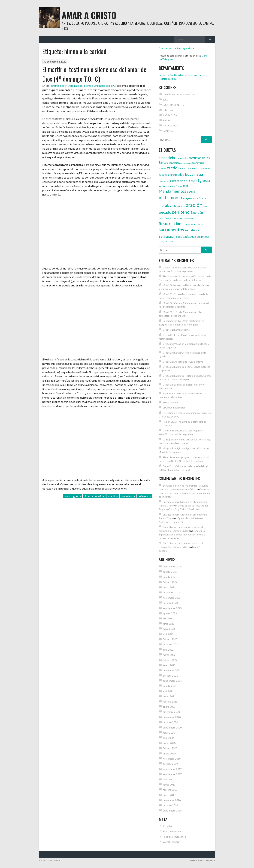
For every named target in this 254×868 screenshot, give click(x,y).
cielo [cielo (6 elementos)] (171, 158)
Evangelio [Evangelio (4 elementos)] (164, 181)
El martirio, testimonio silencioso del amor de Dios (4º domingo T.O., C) (94, 74)
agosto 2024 (170, 577)
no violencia (128, 496)
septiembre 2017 (172, 774)
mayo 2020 (169, 733)
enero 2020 (169, 753)
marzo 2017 (169, 785)
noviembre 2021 (172, 670)
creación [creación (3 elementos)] (163, 169)
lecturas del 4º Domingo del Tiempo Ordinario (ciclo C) (83, 86)
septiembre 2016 (172, 811)
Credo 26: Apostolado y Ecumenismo (183, 362)
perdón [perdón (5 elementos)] (198, 213)
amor (67, 496)
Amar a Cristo (89, 15)
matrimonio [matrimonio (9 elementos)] (170, 197)
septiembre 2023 (172, 608)
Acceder (167, 826)
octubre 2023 (170, 603)
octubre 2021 (170, 676)
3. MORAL (168, 110)
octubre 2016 (170, 805)
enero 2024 (169, 587)
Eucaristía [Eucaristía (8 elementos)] (194, 174)
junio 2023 (169, 624)
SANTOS (168, 131)
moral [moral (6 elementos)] (163, 205)
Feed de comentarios (174, 837)
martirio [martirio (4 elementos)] (191, 192)
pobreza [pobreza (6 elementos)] (165, 218)
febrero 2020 (170, 748)
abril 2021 (168, 691)
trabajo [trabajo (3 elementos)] (162, 241)
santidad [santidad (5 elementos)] (182, 237)
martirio (113, 496)
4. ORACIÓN (170, 115)
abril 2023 (168, 634)
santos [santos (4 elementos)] (192, 237)
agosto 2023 (170, 613)
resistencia (144, 496)
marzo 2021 (169, 696)
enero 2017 (169, 795)
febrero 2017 (170, 790)
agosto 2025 (170, 572)
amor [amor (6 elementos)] (163, 158)
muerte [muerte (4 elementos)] (172, 206)
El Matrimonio (170, 402)
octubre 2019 (170, 764)
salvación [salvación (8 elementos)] (167, 236)
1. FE (165, 100)
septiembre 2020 (172, 728)
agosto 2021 (170, 686)
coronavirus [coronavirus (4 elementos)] (197, 163)
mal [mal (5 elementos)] (185, 186)
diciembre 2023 (171, 592)
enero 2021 (169, 707)
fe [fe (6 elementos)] (196, 180)
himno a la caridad (95, 496)
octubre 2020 (170, 722)
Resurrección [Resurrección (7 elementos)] (170, 224)
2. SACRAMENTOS (173, 105)
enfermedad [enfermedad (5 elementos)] (176, 175)
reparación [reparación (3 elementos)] (189, 219)
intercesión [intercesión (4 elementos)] (165, 186)
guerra (77, 496)
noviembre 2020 (172, 717)
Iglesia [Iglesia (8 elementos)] (204, 180)
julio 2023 (168, 618)
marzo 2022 (169, 655)
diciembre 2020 (171, 712)
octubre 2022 (170, 644)
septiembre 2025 (172, 566)
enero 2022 (169, 665)
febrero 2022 (170, 660)
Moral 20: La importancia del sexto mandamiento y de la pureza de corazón (182, 534)
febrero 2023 (170, 639)
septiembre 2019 (172, 769)
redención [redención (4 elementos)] (178, 218)
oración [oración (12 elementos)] (194, 205)
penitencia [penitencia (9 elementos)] (182, 212)
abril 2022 (168, 650)
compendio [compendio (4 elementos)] (182, 158)
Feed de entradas (172, 831)
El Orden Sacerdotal (174, 408)
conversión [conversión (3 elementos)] (185, 163)
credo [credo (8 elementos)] (172, 168)
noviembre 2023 (172, 598)
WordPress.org (171, 842)
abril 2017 (168, 779)
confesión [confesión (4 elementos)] (174, 163)
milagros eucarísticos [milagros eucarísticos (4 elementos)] (194, 198)
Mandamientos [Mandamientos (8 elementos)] (172, 191)
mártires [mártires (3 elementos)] (181, 206)
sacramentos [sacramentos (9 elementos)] (171, 230)
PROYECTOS (170, 125)
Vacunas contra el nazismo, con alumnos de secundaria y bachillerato (185, 493)
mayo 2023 (169, 629)
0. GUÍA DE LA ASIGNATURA (179, 94)
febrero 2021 (170, 702)
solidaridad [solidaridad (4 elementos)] (203, 237)
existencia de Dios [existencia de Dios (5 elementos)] (182, 181)
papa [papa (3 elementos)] (205, 206)
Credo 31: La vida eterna (176, 330)
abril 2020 (168, 738)
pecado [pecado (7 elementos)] (165, 212)
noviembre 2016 (172, 800)
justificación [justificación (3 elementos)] (177, 186)
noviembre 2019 (172, 759)
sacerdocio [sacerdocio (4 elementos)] (197, 224)
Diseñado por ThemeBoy (203, 860)
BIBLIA (167, 120)
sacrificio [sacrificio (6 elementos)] (192, 230)
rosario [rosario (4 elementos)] (186, 224)
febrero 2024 (170, 582)
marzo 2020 (169, 743)
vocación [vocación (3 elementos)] (169, 241)
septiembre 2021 (172, 681)
